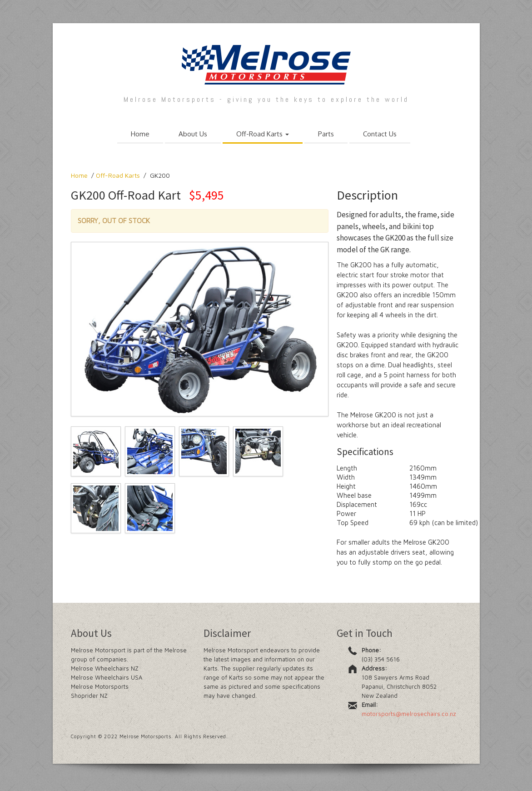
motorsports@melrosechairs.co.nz (409, 714)
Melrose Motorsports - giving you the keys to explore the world (266, 99)
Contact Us (380, 134)
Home (140, 134)
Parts (326, 134)
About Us (193, 134)
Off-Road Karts (263, 134)
